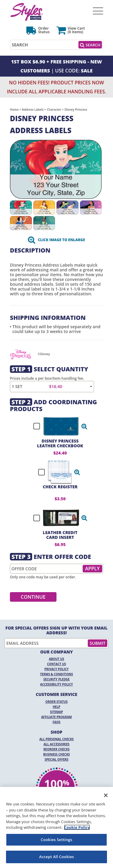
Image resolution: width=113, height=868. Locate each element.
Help (56, 707)
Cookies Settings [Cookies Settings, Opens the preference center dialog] (57, 840)
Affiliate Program (56, 717)
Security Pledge (56, 679)
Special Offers (57, 759)
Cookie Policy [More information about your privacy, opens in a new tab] (77, 827)
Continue (33, 597)
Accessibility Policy (57, 684)
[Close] (106, 795)
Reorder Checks (56, 749)
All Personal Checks (56, 739)
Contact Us (57, 664)
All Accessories (56, 744)
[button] (84, 426)
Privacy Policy (57, 669)
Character (54, 110)
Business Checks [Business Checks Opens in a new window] (57, 754)
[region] (56, 827)
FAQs (56, 722)
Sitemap (57, 712)
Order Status (56, 702)
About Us (57, 659)
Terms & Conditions (56, 674)
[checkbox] (58, 426)
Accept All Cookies (56, 857)
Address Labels (33, 110)
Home (14, 110)
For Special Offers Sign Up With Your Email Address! (56, 630)
